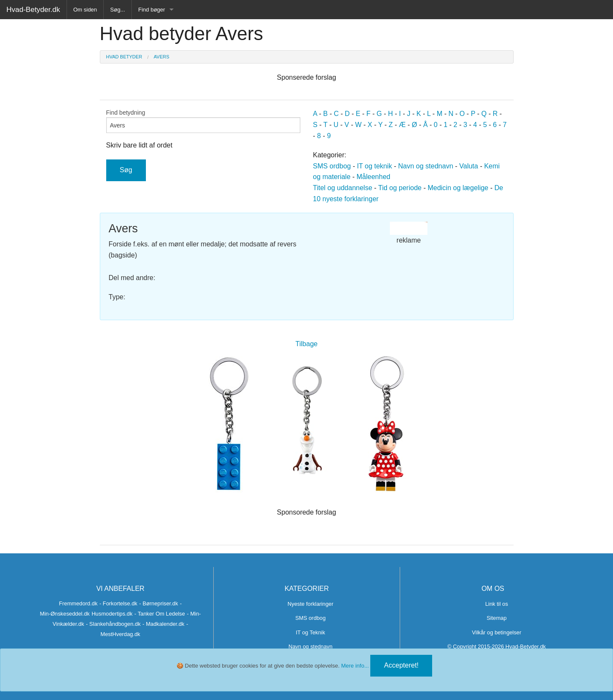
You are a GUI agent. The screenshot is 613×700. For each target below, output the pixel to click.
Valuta (469, 166)
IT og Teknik (311, 632)
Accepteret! (401, 665)
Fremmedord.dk (78, 603)
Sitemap (497, 618)
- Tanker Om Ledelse (160, 614)
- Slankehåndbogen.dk (113, 624)
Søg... (118, 10)
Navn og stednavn (426, 166)
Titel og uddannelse (343, 188)
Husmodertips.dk (112, 614)
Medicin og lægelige (458, 188)
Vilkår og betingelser (497, 632)
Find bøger (152, 10)
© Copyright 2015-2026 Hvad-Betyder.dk (497, 646)
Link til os (496, 604)
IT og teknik (375, 166)
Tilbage (307, 344)
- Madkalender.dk (163, 624)
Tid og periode (400, 188)
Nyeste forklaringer (310, 604)
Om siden (85, 10)
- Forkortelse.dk (118, 603)
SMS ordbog (332, 166)
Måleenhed (373, 177)
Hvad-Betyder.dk (33, 10)
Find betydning (203, 121)
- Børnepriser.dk (158, 603)
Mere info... (355, 666)
